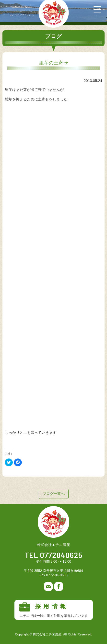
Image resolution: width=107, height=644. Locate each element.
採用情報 (54, 610)
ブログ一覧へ (54, 494)
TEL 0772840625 (54, 556)
